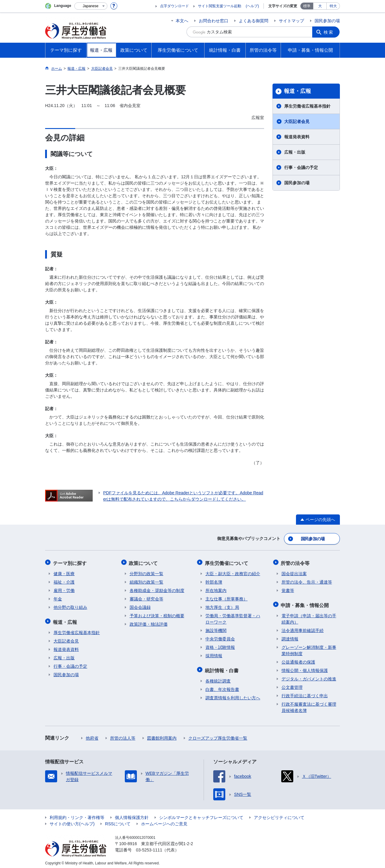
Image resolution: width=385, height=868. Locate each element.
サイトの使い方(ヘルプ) (72, 821)
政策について (144, 562)
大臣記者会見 (297, 121)
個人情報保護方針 (132, 814)
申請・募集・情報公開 (306, 603)
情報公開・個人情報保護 (305, 667)
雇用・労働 (64, 589)
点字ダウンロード (174, 6)
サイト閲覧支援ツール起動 (220, 6)
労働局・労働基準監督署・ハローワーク (233, 617)
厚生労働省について (227, 562)
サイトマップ (291, 21)
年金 (58, 597)
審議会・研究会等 (146, 597)
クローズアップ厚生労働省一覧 (218, 735)
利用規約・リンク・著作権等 (77, 814)
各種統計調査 (218, 678)
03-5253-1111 (149, 847)
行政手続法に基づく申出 (305, 693)
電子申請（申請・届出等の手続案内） (309, 616)
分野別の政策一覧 (146, 572)
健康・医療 (64, 572)
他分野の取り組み (70, 606)
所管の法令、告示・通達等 (307, 580)
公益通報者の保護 (298, 659)
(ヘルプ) (252, 6)
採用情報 (214, 654)
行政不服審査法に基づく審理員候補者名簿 (309, 704)
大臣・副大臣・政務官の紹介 (233, 572)
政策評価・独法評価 (149, 622)
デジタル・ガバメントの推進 (309, 676)
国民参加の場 (327, 21)
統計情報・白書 (222, 668)
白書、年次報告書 (222, 686)
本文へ (182, 21)
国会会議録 (140, 606)
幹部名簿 (214, 580)
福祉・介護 (64, 580)
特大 (333, 6)
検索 (329, 32)
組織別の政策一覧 (146, 580)
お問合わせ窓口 (214, 21)
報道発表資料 (297, 137)
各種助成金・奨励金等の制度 (157, 589)
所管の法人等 (123, 735)
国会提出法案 (294, 572)
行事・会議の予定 (301, 167)
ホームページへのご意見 (164, 821)
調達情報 (290, 636)
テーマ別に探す (70, 562)
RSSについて (118, 821)
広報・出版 (295, 152)
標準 (307, 6)
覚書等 (288, 589)
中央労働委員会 (220, 637)
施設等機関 (216, 629)
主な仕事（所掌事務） (226, 597)
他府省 (92, 735)
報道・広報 (297, 91)
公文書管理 (292, 684)
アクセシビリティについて (279, 814)
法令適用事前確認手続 (303, 627)
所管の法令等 (296, 562)
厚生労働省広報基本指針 (307, 106)
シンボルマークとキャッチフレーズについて (201, 814)
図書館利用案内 (162, 735)
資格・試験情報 (220, 646)
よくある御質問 (254, 21)
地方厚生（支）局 (222, 606)
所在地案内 (216, 589)
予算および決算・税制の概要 (157, 614)
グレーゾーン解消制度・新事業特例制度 (309, 647)
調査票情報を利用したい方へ (233, 695)
